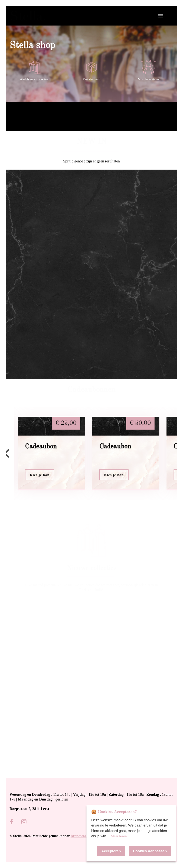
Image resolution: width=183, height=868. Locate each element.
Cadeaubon (41, 447)
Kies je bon (40, 475)
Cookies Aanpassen (150, 851)
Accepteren (111, 851)
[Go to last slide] (7, 453)
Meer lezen (119, 836)
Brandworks (80, 836)
